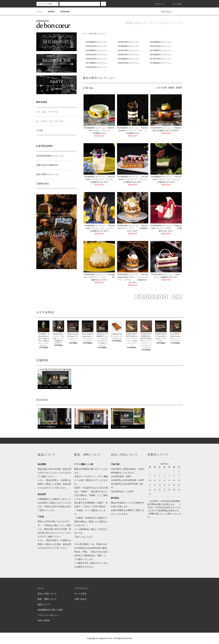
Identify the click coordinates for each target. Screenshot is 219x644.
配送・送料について (47, 599)
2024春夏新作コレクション (161, 42)
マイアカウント (82, 588)
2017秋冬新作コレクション (161, 59)
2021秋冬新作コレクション (129, 50)
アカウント (158, 4)
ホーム (40, 12)
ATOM (47, 621)
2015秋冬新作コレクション (96, 67)
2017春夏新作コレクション (96, 63)
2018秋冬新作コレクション (96, 59)
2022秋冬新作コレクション (161, 46)
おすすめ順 (162, 88)
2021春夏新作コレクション (161, 50)
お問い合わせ (164, 12)
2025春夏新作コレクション (96, 42)
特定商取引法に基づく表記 (50, 610)
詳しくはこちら (84, 537)
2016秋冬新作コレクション (129, 63)
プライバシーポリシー (48, 615)
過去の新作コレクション (97, 34)
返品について (44, 604)
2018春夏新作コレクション (129, 59)
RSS (40, 621)
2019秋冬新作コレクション (129, 55)
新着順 (179, 88)
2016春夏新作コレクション (161, 63)
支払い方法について (47, 594)
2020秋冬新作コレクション (96, 55)
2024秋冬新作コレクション (129, 42)
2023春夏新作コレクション (129, 46)
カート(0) (175, 4)
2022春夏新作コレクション (96, 50)
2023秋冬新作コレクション (96, 46)
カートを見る (81, 594)
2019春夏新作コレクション (161, 55)
